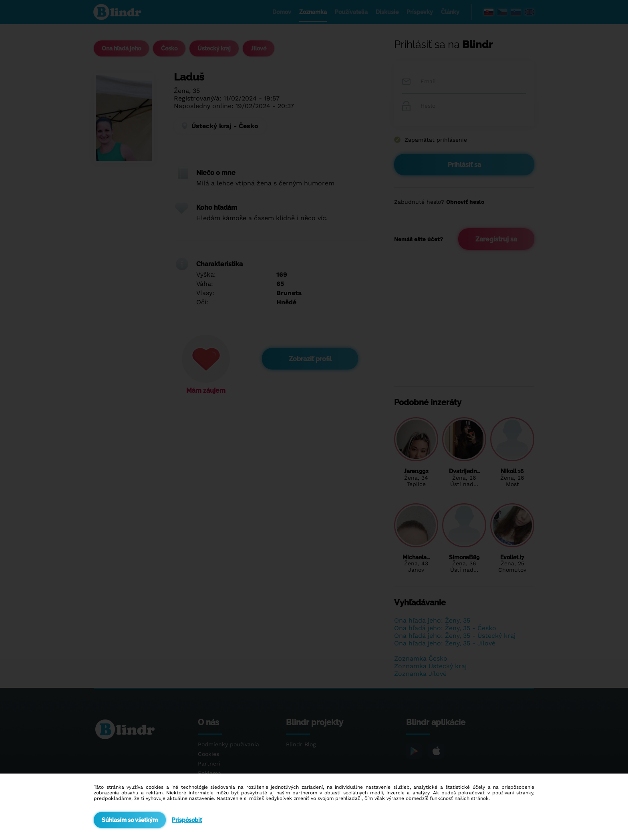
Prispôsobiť (187, 820)
